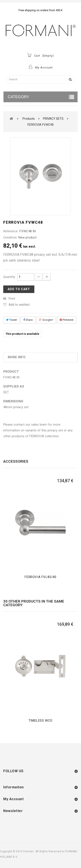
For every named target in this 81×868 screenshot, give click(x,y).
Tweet (11, 320)
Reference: (11, 231)
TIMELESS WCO (40, 721)
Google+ (46, 320)
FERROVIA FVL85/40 (40, 577)
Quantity (9, 277)
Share (28, 320)
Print (12, 299)
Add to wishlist (19, 305)
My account (13, 799)
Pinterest (67, 320)
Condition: (10, 237)
